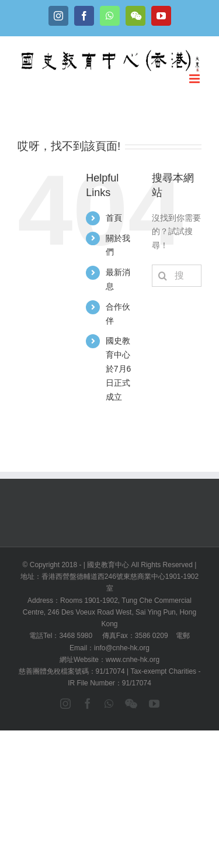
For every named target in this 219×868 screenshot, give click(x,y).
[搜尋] (163, 276)
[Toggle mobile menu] (195, 79)
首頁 (114, 218)
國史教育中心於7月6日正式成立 (119, 368)
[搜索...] (177, 276)
